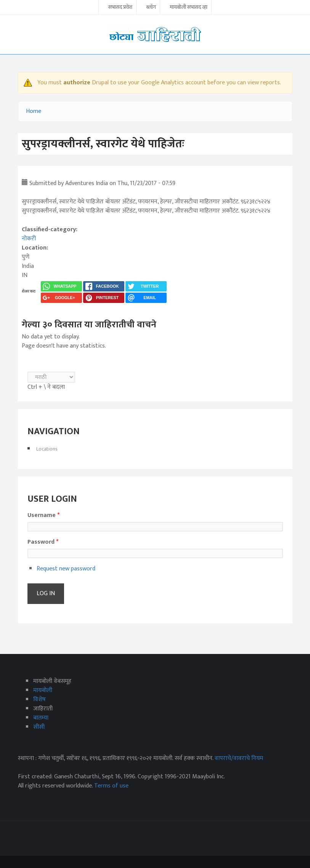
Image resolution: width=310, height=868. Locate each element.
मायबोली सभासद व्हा (189, 8)
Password (43, 542)
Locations (47, 449)
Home (34, 111)
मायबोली (43, 690)
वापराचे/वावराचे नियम (239, 758)
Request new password (66, 569)
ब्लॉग (151, 8)
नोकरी (29, 239)
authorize (77, 83)
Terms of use (111, 786)
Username (43, 515)
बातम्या (41, 718)
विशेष (39, 700)
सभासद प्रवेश (120, 8)
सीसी (39, 727)
